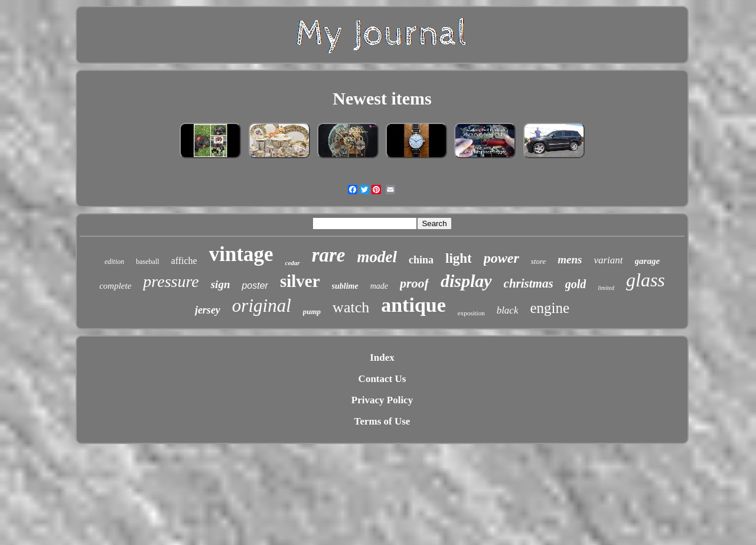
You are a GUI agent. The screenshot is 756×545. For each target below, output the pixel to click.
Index (382, 358)
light (459, 258)
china (421, 260)
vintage (241, 254)
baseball (147, 262)
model (377, 257)
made (379, 286)
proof (414, 283)
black (508, 310)
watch (351, 307)
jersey (208, 310)
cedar (293, 263)
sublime (345, 286)
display (466, 281)
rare (329, 255)
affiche (184, 261)
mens (570, 260)
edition (114, 262)
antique (413, 305)
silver (300, 281)
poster (255, 285)
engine (550, 308)
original (262, 306)
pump (312, 311)
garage (648, 261)
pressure (171, 281)
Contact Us (382, 379)
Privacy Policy (382, 400)
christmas (529, 283)
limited (606, 288)
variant (608, 260)
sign (221, 284)
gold (576, 284)
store (539, 261)
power (501, 258)
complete (115, 286)
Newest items (382, 98)
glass (646, 280)
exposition (471, 313)
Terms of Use (382, 421)
